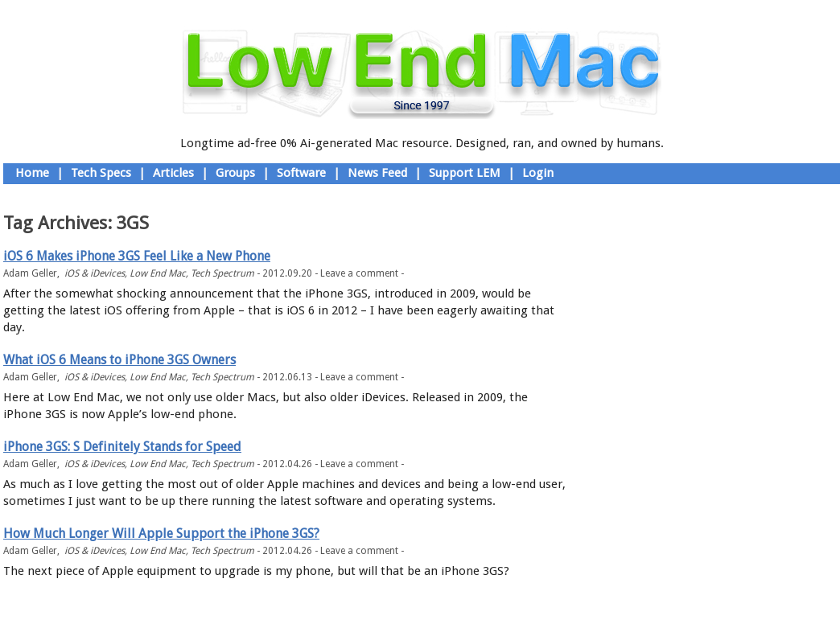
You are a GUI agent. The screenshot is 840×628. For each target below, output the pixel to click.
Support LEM (465, 173)
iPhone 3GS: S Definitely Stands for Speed (122, 447)
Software (301, 173)
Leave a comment (359, 273)
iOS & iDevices (95, 273)
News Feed (377, 173)
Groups (235, 173)
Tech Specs (101, 173)
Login (538, 173)
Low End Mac (158, 273)
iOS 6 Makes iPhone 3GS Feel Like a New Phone (137, 256)
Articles (173, 173)
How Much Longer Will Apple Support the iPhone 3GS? (161, 534)
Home (32, 173)
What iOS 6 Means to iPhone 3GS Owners (119, 360)
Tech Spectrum (222, 273)
